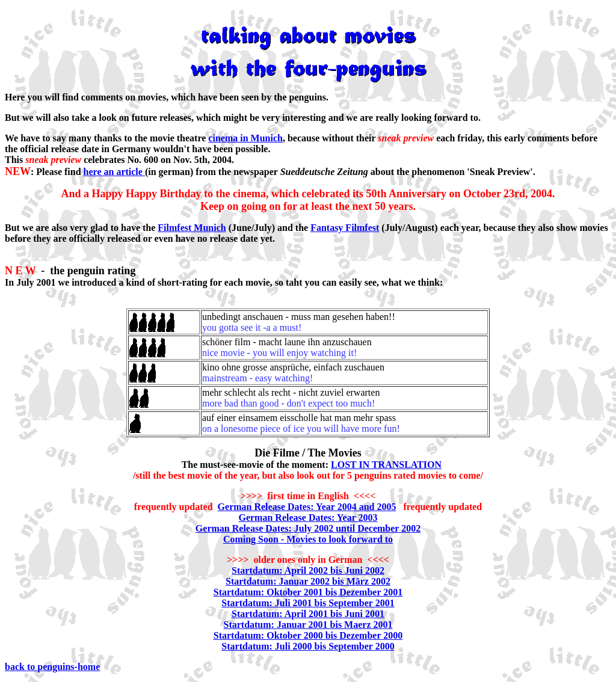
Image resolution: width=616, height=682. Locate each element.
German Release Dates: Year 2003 (308, 518)
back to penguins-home (52, 667)
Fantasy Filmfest (345, 228)
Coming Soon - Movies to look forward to (308, 539)
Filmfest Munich (192, 228)
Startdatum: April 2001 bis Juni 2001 (308, 614)
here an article (114, 172)
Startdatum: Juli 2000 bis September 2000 (308, 646)
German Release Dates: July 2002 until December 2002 (308, 528)
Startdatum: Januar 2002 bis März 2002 (308, 581)
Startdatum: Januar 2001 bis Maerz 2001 (308, 625)
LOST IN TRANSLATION (386, 465)
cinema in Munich (245, 138)
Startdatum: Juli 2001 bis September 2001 (308, 603)
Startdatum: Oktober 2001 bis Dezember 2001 (308, 592)
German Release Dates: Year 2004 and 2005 (307, 507)
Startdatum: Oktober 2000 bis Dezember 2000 (308, 635)
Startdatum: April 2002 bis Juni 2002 (308, 570)
